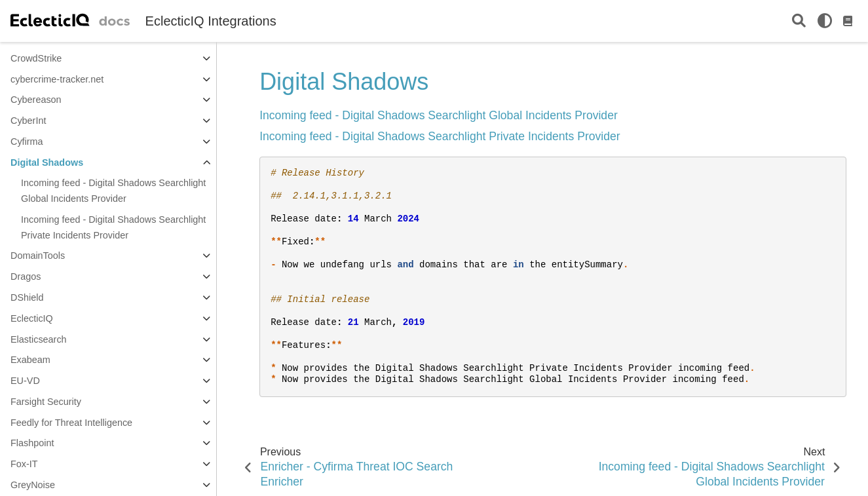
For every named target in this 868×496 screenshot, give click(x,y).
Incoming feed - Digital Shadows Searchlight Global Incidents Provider (113, 191)
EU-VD (25, 381)
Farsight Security (46, 402)
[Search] (799, 21)
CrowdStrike (36, 58)
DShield (27, 297)
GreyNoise (33, 485)
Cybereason (36, 100)
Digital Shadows (47, 162)
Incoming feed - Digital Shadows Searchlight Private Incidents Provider (113, 227)
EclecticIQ (32, 318)
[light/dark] (825, 21)
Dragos (26, 277)
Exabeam (30, 360)
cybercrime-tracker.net (57, 79)
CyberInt (28, 121)
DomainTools (38, 256)
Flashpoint (32, 443)
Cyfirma (27, 142)
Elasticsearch (39, 339)
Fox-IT (24, 464)
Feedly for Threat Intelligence (71, 423)
